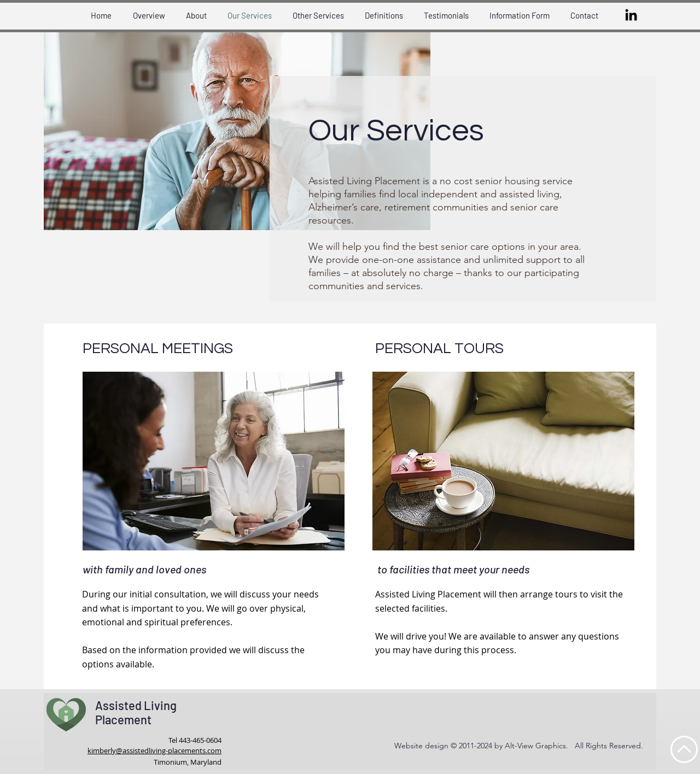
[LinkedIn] (631, 15)
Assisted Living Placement (136, 712)
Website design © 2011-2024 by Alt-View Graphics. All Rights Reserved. (519, 746)
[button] (214, 461)
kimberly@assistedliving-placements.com (154, 750)
